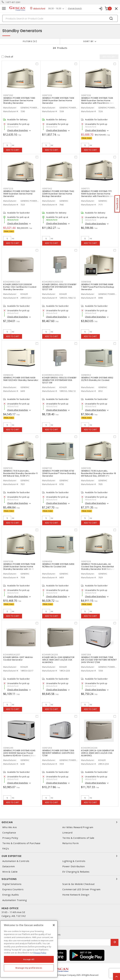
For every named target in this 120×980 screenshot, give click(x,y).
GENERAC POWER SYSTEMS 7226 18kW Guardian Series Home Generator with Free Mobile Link (97, 100)
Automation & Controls (16, 861)
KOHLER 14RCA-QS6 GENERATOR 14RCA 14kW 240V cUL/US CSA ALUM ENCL (58, 660)
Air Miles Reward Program (78, 827)
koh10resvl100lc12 (53, 375)
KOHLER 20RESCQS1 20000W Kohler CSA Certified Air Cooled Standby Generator (20, 287)
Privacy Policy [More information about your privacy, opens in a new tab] (40, 953)
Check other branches (18, 130)
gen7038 (8, 561)
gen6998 (86, 282)
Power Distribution (74, 866)
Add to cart (13, 150)
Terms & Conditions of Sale (78, 838)
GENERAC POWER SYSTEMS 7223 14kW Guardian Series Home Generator (19, 194)
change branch (75, 8)
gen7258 (86, 655)
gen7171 (85, 189)
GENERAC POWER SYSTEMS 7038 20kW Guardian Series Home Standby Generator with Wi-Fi (19, 567)
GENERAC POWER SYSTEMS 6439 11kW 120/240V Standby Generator (21, 379)
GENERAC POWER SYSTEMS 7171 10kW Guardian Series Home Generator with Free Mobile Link (97, 194)
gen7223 (8, 189)
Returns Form (70, 843)
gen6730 (47, 468)
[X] (54, 925)
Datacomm (9, 866)
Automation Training (15, 900)
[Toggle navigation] (4, 9)
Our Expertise (60, 856)
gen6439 (8, 375)
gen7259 (47, 748)
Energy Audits (11, 895)
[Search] (60, 18)
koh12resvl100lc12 (53, 282)
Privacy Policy (10, 838)
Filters (30, 41)
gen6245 (8, 748)
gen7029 (86, 561)
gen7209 (47, 95)
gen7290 (8, 95)
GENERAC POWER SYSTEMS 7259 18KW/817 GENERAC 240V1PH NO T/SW (58, 753)
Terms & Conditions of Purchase (21, 843)
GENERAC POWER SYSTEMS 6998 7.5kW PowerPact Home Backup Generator (98, 287)
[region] (29, 949)
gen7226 (86, 95)
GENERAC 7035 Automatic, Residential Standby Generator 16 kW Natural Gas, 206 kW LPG (99, 473)
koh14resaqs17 (12, 655)
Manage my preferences (29, 968)
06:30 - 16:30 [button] (55, 9)
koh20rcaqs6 (89, 748)
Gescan (60, 822)
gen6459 (47, 561)
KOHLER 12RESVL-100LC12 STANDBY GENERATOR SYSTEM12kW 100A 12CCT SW (59, 287)
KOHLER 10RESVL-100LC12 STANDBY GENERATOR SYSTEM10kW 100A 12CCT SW (59, 380)
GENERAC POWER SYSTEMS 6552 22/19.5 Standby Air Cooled (97, 379)
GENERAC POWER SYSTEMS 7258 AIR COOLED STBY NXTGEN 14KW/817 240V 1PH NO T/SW (99, 660)
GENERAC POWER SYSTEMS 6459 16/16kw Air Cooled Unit (58, 565)
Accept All (29, 959)
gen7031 (8, 468)
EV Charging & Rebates (76, 872)
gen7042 (47, 189)
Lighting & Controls (74, 861)
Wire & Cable (10, 872)
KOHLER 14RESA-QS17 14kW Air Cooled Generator (18, 659)
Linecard (67, 833)
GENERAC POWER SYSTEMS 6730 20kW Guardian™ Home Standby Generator (59, 473)
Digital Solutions (12, 884)
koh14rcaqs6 (50, 655)
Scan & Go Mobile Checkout (78, 884)
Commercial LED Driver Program (81, 889)
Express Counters (13, 889)
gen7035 (86, 468)
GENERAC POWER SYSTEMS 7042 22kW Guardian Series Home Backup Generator (58, 194)
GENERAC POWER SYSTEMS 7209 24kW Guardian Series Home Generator (58, 100)
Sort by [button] (88, 41)
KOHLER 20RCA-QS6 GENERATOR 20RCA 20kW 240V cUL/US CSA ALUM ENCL (98, 753)
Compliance (9, 833)
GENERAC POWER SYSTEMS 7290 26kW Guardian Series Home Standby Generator (19, 100)
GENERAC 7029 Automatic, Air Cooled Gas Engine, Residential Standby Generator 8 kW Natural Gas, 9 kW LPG (98, 568)
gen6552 (86, 375)
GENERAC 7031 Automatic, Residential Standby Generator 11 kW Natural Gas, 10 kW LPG (20, 473)
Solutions (60, 879)
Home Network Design (76, 895)
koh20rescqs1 (12, 282)
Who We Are (10, 827)
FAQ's (6, 849)
